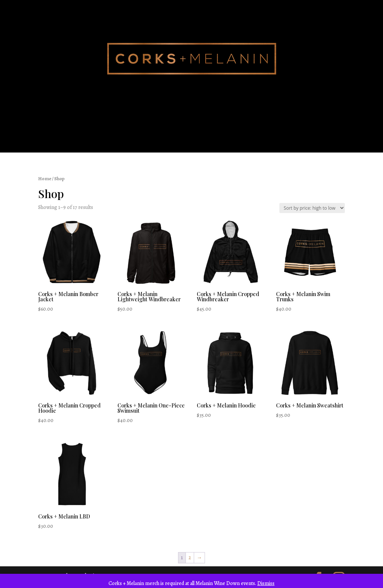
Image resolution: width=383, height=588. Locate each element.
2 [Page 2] (190, 558)
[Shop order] (312, 208)
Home (45, 178)
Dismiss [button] (266, 583)
